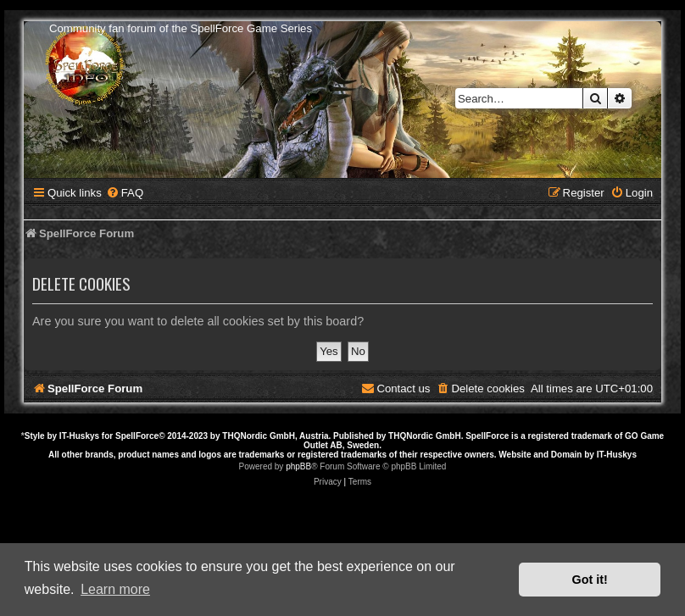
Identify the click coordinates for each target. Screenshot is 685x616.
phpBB (298, 466)
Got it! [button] (590, 580)
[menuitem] (125, 193)
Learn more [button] (115, 589)
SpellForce (137, 436)
